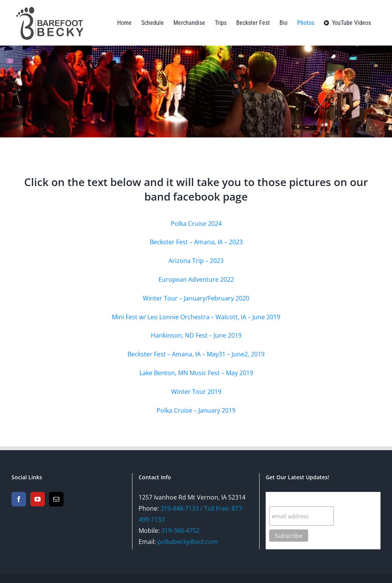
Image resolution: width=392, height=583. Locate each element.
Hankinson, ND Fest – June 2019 (196, 335)
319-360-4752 (180, 531)
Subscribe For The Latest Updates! (320, 499)
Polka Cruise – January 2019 (196, 410)
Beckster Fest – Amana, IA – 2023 (196, 242)
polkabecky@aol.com (188, 542)
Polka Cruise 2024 (196, 224)
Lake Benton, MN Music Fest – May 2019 (196, 373)
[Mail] (56, 499)
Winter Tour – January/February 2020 (196, 298)
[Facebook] (19, 499)
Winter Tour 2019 (196, 392)
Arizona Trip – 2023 (196, 261)
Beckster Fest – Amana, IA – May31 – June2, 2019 (196, 354)
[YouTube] (38, 499)
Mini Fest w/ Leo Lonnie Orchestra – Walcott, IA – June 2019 (196, 317)
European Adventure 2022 (196, 279)
